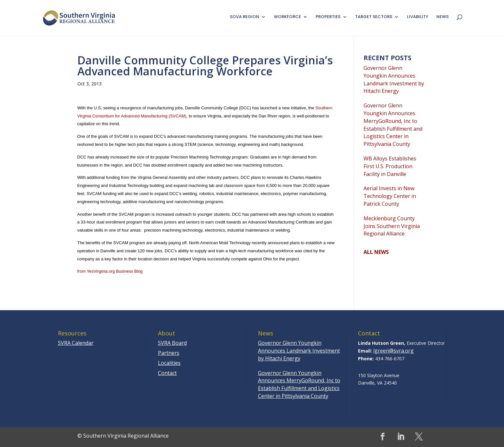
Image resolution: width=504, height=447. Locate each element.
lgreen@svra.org (393, 351)
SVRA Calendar (76, 343)
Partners (169, 353)
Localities (169, 363)
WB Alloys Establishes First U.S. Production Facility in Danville (390, 166)
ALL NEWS (376, 252)
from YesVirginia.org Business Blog (110, 271)
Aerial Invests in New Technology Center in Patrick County (390, 196)
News (442, 17)
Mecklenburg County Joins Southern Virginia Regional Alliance (392, 226)
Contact (167, 373)
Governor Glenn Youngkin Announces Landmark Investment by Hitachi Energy (394, 79)
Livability (418, 17)
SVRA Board (172, 343)
